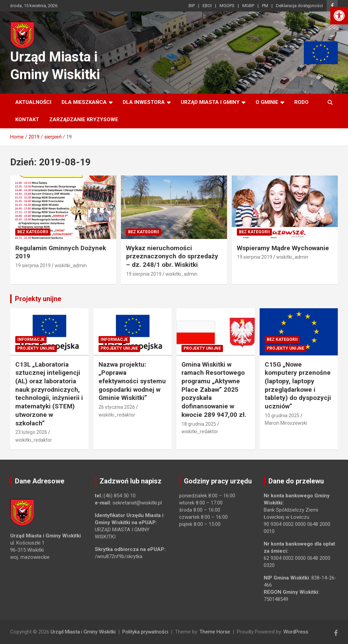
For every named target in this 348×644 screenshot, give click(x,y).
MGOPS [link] (227, 6)
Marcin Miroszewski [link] (286, 423)
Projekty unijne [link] (38, 299)
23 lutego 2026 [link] (31, 432)
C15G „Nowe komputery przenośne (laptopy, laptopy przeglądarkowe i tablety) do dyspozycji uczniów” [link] (298, 385)
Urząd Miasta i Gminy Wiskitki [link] (83, 632)
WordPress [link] (296, 632)
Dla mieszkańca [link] (84, 102)
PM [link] (265, 6)
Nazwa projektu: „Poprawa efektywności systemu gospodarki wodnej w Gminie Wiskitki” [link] (132, 381)
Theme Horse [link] (215, 632)
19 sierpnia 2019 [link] (33, 265)
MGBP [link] (248, 6)
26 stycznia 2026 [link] (117, 407)
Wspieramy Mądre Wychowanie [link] (283, 248)
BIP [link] (192, 6)
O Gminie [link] (267, 102)
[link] (339, 16)
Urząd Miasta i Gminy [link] (210, 102)
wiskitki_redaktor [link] (34, 440)
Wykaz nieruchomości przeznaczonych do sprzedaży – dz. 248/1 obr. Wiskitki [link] (172, 256)
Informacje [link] (31, 339)
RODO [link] (301, 102)
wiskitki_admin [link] (71, 265)
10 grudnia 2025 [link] (282, 416)
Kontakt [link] (27, 119)
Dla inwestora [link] (144, 102)
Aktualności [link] (33, 102)
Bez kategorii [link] (33, 232)
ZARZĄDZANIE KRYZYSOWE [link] (84, 119)
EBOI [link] (207, 6)
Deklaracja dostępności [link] (299, 6)
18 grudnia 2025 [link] (199, 424)
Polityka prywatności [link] (145, 632)
